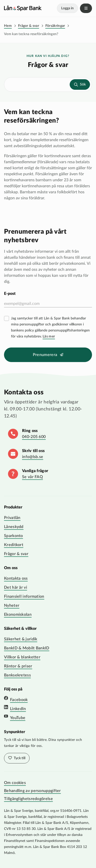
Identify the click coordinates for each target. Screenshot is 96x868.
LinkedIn (18, 709)
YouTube (18, 718)
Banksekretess (17, 675)
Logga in (67, 8)
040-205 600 (34, 437)
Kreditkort (14, 545)
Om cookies (15, 783)
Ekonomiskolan (18, 615)
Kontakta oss (16, 578)
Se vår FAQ (32, 477)
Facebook (19, 700)
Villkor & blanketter (22, 657)
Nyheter (12, 605)
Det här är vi (16, 587)
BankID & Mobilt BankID (27, 648)
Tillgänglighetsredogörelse (28, 799)
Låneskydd (14, 527)
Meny (86, 8)
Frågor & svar (29, 26)
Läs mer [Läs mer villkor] (49, 336)
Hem (8, 26)
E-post (10, 294)
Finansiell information (24, 596)
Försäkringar (55, 26)
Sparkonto (14, 536)
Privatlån (12, 518)
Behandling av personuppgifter (32, 791)
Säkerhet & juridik (21, 639)
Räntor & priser (18, 666)
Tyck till (19, 758)
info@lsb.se (33, 457)
